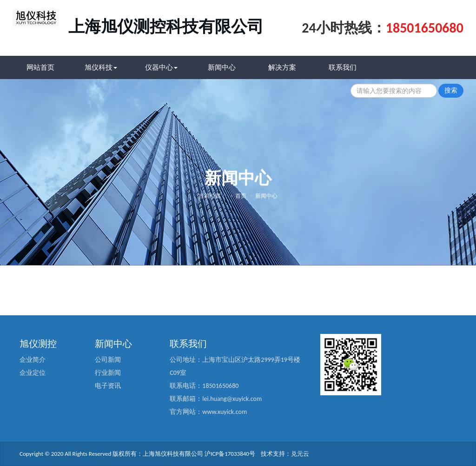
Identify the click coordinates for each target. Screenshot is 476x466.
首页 (241, 194)
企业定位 (33, 373)
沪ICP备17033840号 (230, 454)
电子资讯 (108, 386)
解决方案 (282, 67)
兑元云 (300, 454)
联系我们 (343, 67)
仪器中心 (161, 67)
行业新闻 (108, 373)
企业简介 (33, 360)
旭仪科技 (101, 67)
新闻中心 (222, 67)
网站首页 (40, 67)
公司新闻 (108, 360)
